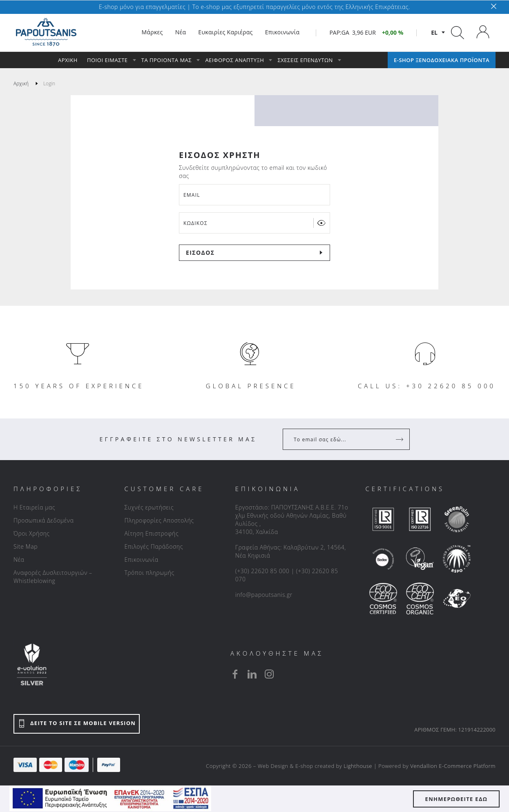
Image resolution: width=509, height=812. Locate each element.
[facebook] (235, 674)
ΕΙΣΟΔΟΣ (200, 252)
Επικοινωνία (141, 560)
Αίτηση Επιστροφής (151, 533)
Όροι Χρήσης (32, 533)
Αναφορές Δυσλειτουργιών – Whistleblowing (53, 577)
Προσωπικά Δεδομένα (44, 520)
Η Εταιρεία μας (34, 507)
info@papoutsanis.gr (264, 595)
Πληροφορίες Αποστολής (159, 520)
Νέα (19, 560)
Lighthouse (358, 766)
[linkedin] (252, 674)
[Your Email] (340, 439)
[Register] (400, 439)
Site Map (26, 546)
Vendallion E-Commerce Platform (453, 766)
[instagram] (269, 674)
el (434, 32)
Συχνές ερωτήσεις (149, 507)
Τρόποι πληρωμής (149, 573)
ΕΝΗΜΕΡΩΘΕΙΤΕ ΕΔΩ (457, 799)
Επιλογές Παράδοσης (154, 546)
